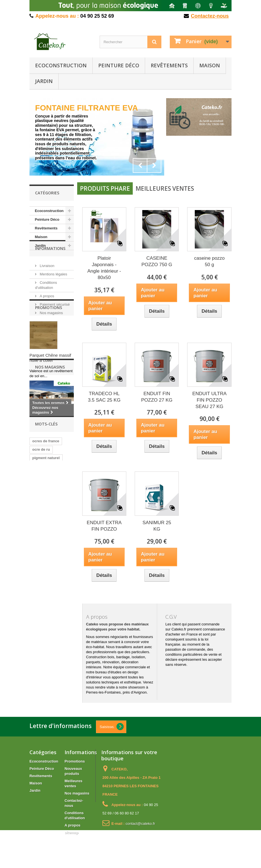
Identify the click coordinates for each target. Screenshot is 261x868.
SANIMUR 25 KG (157, 526)
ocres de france (46, 549)
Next (154, 165)
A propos (46, 312)
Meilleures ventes (165, 188)
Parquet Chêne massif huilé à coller (50, 400)
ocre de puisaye (46, 574)
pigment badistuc (47, 583)
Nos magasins (51, 329)
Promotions (49, 350)
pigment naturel (46, 566)
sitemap (71, 833)
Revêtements (169, 65)
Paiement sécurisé (54, 321)
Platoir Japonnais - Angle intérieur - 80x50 (104, 268)
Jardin (44, 81)
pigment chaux (45, 616)
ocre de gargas (45, 599)
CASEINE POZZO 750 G (157, 261)
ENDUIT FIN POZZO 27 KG (157, 397)
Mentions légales (53, 290)
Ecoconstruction (61, 65)
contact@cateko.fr (140, 824)
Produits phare (105, 188)
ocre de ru (41, 557)
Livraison (47, 282)
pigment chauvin (47, 608)
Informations (50, 267)
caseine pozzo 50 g (210, 261)
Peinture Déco (119, 65)
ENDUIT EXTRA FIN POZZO (104, 526)
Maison (210, 65)
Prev (140, 165)
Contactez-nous (210, 16)
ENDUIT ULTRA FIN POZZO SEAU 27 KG (209, 400)
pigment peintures (48, 625)
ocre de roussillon (48, 591)
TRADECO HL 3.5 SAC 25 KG (104, 397)
